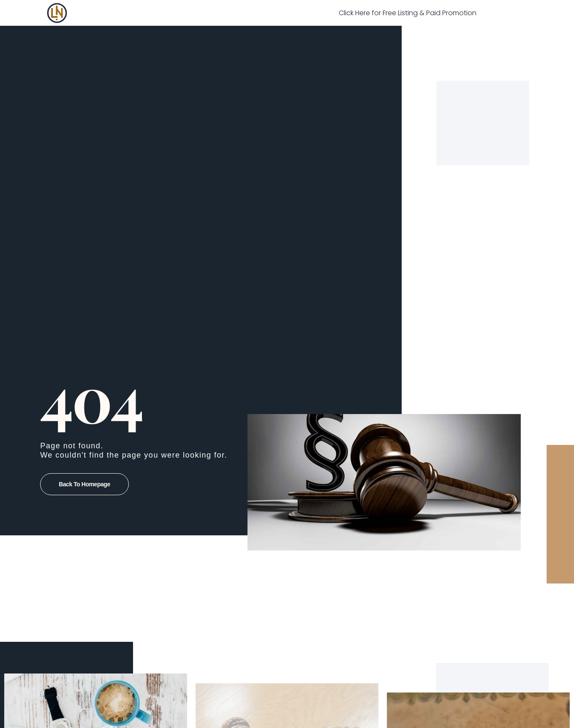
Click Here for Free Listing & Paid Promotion (408, 13)
